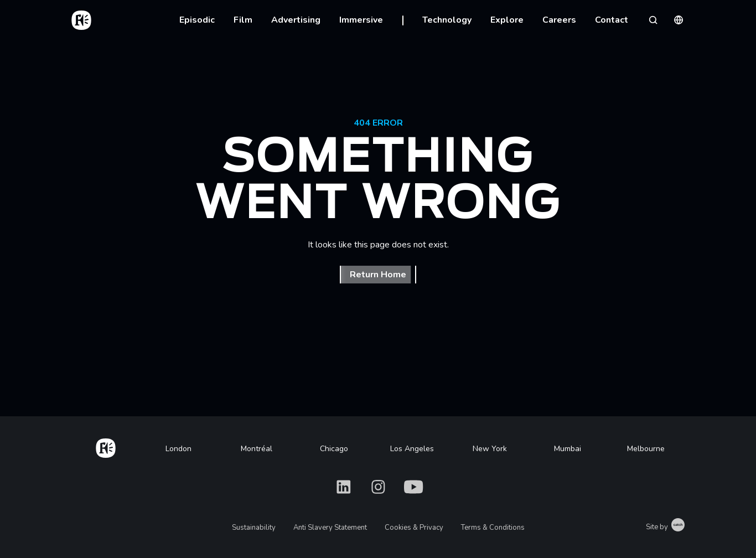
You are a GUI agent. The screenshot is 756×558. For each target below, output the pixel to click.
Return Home (378, 275)
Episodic (197, 20)
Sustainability (254, 528)
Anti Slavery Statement (330, 528)
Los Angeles (412, 449)
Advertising (296, 20)
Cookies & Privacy (414, 528)
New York (490, 449)
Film (243, 20)
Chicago (334, 449)
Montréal (257, 449)
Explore (507, 20)
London (178, 449)
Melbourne (646, 449)
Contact (612, 20)
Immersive (361, 20)
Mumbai (568, 449)
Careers (559, 20)
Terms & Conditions (493, 528)
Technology (447, 20)
